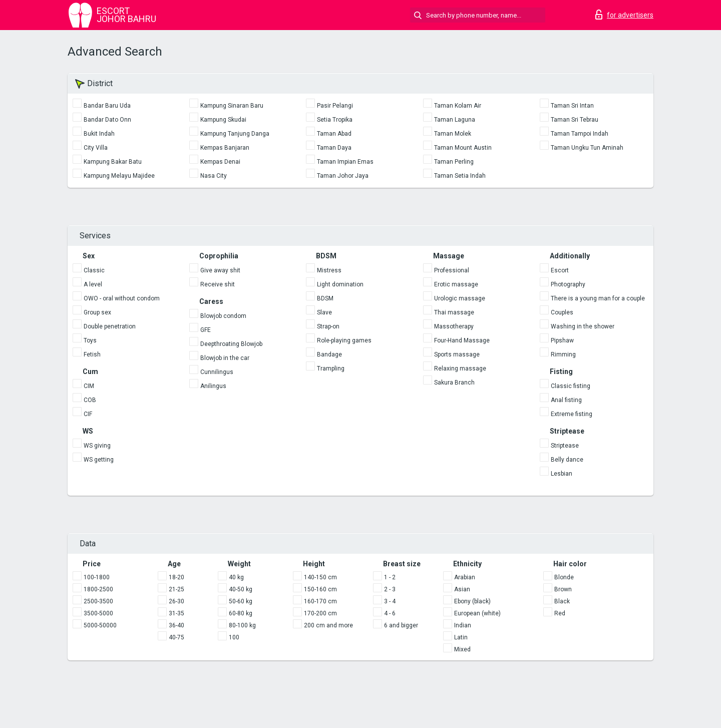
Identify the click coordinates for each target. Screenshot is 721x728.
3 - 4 (390, 601)
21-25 (176, 589)
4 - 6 (390, 613)
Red (560, 613)
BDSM (325, 298)
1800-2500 (98, 589)
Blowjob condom (223, 316)
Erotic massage (456, 284)
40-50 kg (241, 589)
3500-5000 (98, 613)
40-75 (176, 637)
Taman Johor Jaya (343, 176)
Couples (562, 312)
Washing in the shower (583, 326)
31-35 (176, 613)
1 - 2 (390, 577)
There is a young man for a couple (598, 298)
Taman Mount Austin (463, 148)
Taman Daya (334, 148)
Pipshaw (562, 340)
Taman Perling (454, 162)
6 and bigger (401, 625)
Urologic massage (460, 298)
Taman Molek (453, 134)
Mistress (329, 270)
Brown (563, 589)
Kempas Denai (220, 162)
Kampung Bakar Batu (113, 162)
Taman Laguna (455, 120)
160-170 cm (320, 601)
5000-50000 (100, 625)
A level (93, 284)
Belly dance (567, 460)
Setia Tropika (335, 120)
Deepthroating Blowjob (231, 344)
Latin (461, 637)
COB (90, 400)
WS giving (97, 446)
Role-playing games (344, 340)
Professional (452, 270)
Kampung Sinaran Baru (232, 106)
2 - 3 (390, 589)
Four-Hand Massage (462, 340)
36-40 (176, 625)
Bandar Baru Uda (107, 106)
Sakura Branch (454, 383)
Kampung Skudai (223, 120)
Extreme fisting (572, 414)
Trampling (331, 369)
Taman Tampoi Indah (580, 134)
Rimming (563, 354)
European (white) (477, 613)
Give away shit (220, 270)
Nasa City (214, 176)
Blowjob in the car (225, 358)
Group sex (97, 312)
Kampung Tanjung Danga (235, 134)
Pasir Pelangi (335, 106)
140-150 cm (320, 577)
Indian (463, 625)
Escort (560, 270)
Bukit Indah (99, 134)
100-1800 (97, 577)
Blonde (564, 577)
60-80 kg (241, 613)
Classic (94, 270)
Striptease (565, 446)
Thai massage (454, 312)
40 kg (236, 577)
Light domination (340, 284)
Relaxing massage (460, 369)
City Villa (96, 148)
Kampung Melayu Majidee (119, 176)
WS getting (99, 460)
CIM (89, 386)
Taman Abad (334, 134)
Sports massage (457, 354)
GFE (206, 330)
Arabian (465, 577)
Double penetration (110, 326)
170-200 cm (320, 613)
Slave (324, 312)
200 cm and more (328, 625)
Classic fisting (571, 386)
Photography (568, 284)
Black (562, 601)
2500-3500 (98, 601)
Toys (90, 340)
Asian (462, 589)
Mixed (462, 649)
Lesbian (562, 474)
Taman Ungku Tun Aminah (587, 148)
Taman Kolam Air (458, 106)
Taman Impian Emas (345, 162)
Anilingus (213, 386)
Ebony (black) (472, 601)
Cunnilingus (217, 372)
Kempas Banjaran (225, 148)
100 (234, 637)
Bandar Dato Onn (107, 120)
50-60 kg (241, 601)
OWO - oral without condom (122, 298)
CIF (88, 414)
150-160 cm (320, 589)
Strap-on (328, 326)
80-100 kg (242, 625)
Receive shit (218, 284)
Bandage (329, 354)
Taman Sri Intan (572, 106)
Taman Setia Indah (460, 176)
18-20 (176, 577)
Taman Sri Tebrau (575, 120)
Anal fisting (566, 400)
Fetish (92, 354)
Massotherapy (454, 326)
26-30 (176, 601)
